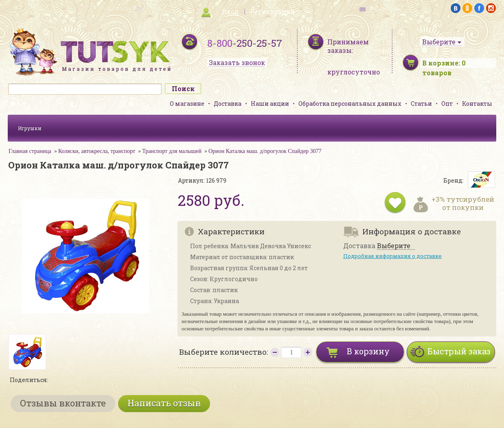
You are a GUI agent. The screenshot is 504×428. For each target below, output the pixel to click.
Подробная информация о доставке (392, 256)
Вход (230, 12)
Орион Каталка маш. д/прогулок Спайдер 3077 (265, 151)
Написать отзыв (164, 403)
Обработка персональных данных (350, 104)
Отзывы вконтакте (63, 403)
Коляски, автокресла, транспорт (97, 151)
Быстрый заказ (459, 351)
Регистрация (272, 12)
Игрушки (30, 128)
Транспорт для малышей (172, 151)
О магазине (187, 104)
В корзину (368, 351)
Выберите (394, 246)
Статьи (421, 104)
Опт (447, 104)
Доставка (228, 104)
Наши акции (270, 104)
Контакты (477, 104)
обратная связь (385, 8)
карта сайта (119, 8)
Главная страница (30, 151)
